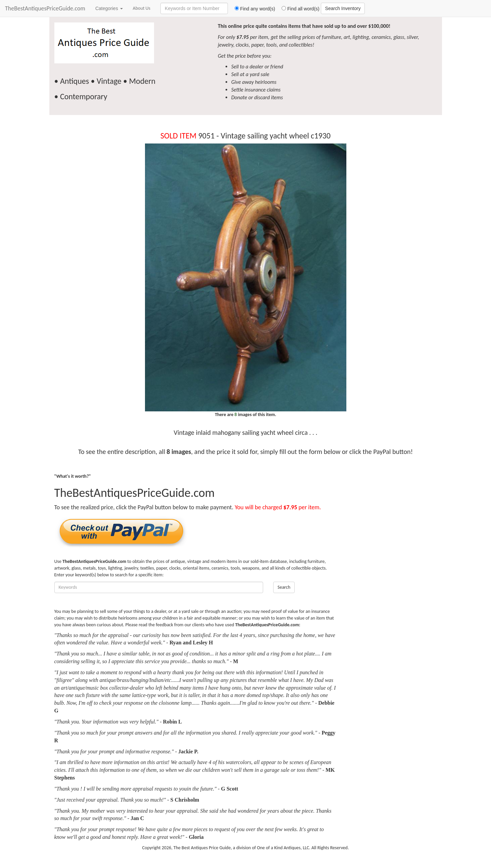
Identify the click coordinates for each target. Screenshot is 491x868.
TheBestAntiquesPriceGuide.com (45, 8)
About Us (142, 8)
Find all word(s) (298, 9)
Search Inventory (343, 8)
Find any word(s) (252, 9)
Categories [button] (109, 8)
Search (284, 587)
